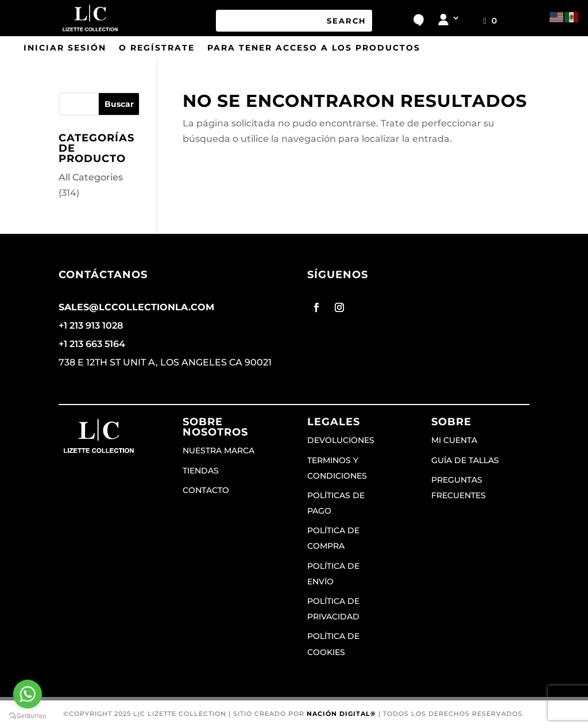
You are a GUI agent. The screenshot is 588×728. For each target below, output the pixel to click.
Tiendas (201, 471)
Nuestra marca (218, 450)
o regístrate (157, 48)
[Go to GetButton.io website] (28, 716)
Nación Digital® (341, 714)
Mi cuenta (454, 440)
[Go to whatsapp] (28, 694)
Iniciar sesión (65, 48)
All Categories (91, 177)
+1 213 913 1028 (91, 326)
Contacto (206, 490)
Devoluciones (341, 440)
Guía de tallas (465, 460)
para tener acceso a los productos (314, 48)
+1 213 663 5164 (92, 344)
